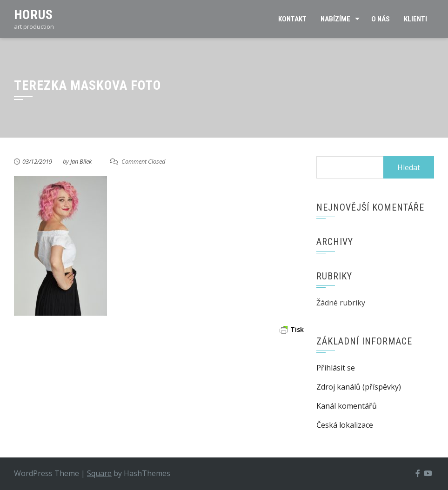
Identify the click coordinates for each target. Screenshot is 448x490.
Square (99, 473)
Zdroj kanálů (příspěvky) (359, 387)
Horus (33, 15)
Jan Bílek (81, 161)
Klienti (415, 19)
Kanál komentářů (347, 406)
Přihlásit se (336, 368)
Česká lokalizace (345, 425)
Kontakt (292, 19)
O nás (381, 19)
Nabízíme (335, 19)
